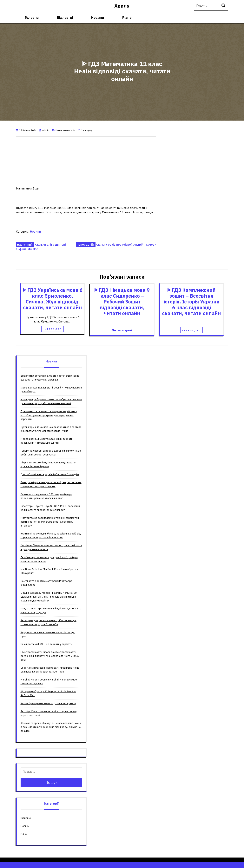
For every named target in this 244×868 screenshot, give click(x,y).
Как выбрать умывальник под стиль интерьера (48, 703)
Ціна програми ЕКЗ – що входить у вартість (46, 644)
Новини (98, 18)
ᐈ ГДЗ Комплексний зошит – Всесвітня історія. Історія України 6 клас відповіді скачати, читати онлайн (191, 302)
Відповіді (65, 18)
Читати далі (53, 329)
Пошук (224, 6)
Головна (32, 18)
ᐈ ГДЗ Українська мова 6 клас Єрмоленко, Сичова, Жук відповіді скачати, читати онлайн (53, 299)
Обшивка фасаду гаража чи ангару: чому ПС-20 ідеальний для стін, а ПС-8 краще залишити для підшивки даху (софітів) (49, 597)
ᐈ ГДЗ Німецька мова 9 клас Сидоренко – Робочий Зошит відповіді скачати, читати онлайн (122, 302)
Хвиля (122, 6)
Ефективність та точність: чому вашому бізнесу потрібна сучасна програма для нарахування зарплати (49, 415)
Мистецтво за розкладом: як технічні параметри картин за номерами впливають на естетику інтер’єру (50, 522)
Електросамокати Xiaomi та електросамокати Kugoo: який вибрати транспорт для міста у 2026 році (50, 656)
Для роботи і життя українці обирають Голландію (50, 474)
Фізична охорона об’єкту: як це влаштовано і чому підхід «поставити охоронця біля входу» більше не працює (51, 727)
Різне (127, 18)
